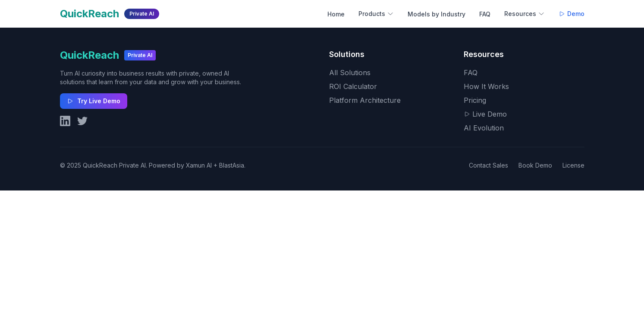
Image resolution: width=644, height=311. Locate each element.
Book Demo (535, 165)
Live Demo (485, 114)
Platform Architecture (365, 100)
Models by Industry (437, 14)
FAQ (485, 14)
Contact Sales (488, 165)
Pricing (475, 100)
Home (336, 14)
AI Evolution (484, 128)
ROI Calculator (353, 86)
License (573, 165)
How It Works (486, 86)
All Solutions (350, 73)
